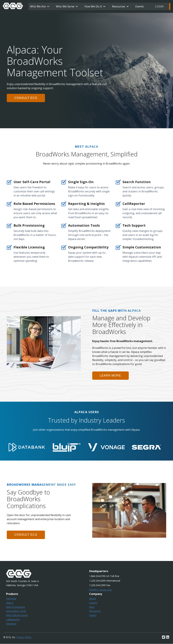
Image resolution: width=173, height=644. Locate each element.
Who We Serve (65, 6)
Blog (92, 607)
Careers (93, 603)
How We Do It (93, 6)
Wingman (11, 624)
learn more (111, 375)
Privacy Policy (24, 637)
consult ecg (26, 98)
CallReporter (13, 620)
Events (140, 6)
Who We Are (38, 6)
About (92, 599)
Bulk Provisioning (15, 607)
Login (159, 6)
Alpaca (10, 603)
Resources (119, 6)
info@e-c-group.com (100, 590)
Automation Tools (16, 611)
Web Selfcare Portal (17, 615)
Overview (11, 599)
